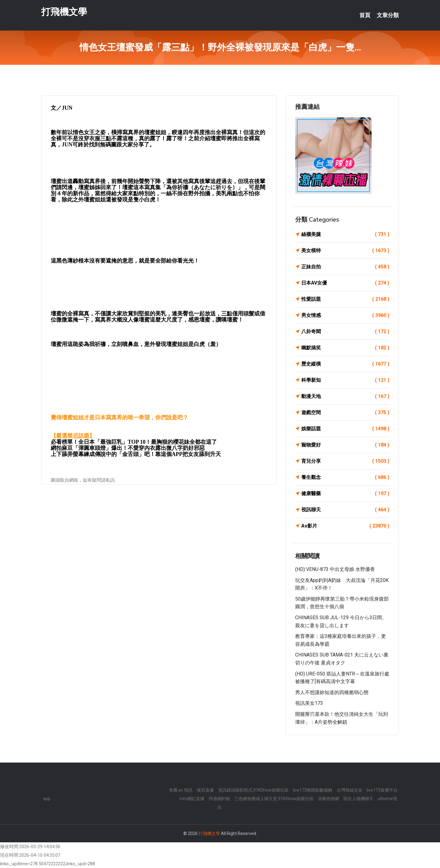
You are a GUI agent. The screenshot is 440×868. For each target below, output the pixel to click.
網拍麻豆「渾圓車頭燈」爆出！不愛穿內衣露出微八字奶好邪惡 (128, 448)
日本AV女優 (345, 283)
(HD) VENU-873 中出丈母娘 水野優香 (335, 569)
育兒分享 (345, 461)
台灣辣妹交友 (350, 790)
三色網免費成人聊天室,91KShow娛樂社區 (274, 799)
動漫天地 (345, 396)
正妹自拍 (345, 267)
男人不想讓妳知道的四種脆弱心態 (332, 692)
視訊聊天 (345, 510)
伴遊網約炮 (219, 799)
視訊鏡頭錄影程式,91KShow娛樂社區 (253, 790)
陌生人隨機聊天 (358, 799)
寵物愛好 (345, 445)
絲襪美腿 (345, 234)
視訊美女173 (309, 703)
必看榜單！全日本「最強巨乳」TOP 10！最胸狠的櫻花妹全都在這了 (134, 442)
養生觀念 (345, 477)
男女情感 (345, 315)
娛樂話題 (345, 429)
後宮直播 (205, 790)
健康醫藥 (345, 494)
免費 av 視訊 (181, 790)
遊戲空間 (345, 413)
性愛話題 (345, 299)
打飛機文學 (64, 12)
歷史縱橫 (345, 364)
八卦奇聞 (345, 332)
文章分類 (388, 15)
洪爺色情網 (328, 799)
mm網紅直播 (192, 799)
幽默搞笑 (345, 348)
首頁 (365, 15)
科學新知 (345, 380)
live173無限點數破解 (313, 790)
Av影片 (345, 526)
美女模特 (345, 251)
